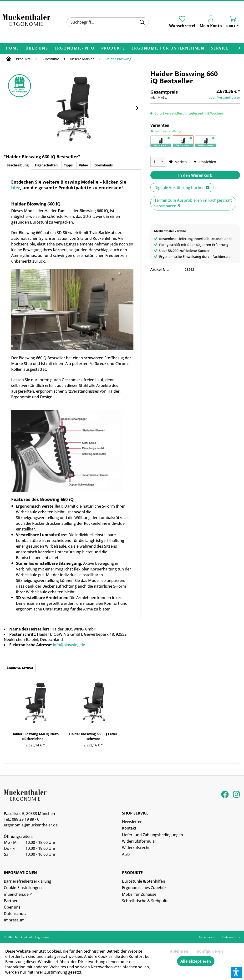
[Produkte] (113, 48)
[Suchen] (142, 22)
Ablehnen (179, 951)
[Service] (220, 48)
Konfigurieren (210, 951)
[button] (236, 972)
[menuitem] (108, 22)
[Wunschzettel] (182, 22)
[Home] (12, 48)
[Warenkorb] (234, 23)
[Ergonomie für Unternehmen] (168, 48)
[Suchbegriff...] (108, 22)
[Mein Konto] (212, 22)
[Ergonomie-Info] (74, 48)
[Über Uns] (37, 48)
